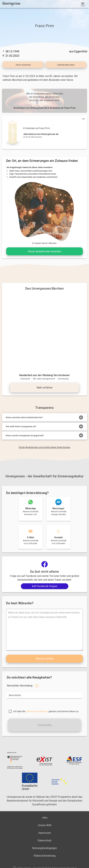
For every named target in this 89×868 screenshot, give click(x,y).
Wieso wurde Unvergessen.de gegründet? (44, 435)
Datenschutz (45, 840)
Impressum (45, 833)
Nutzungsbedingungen (44, 848)
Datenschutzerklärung (37, 711)
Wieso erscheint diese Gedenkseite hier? (44, 417)
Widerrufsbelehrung (45, 856)
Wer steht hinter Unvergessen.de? (44, 427)
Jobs (45, 818)
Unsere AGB (45, 825)
